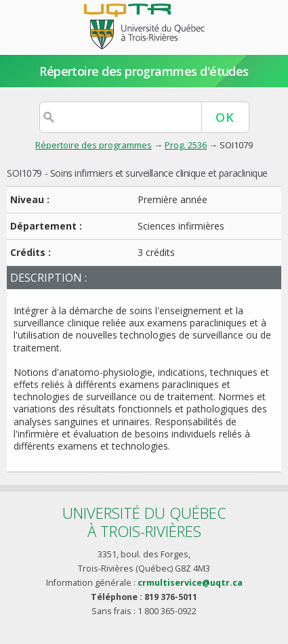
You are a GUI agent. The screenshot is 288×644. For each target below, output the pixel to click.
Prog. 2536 (186, 145)
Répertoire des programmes (94, 145)
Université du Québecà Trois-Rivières (144, 522)
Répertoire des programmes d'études (144, 71)
